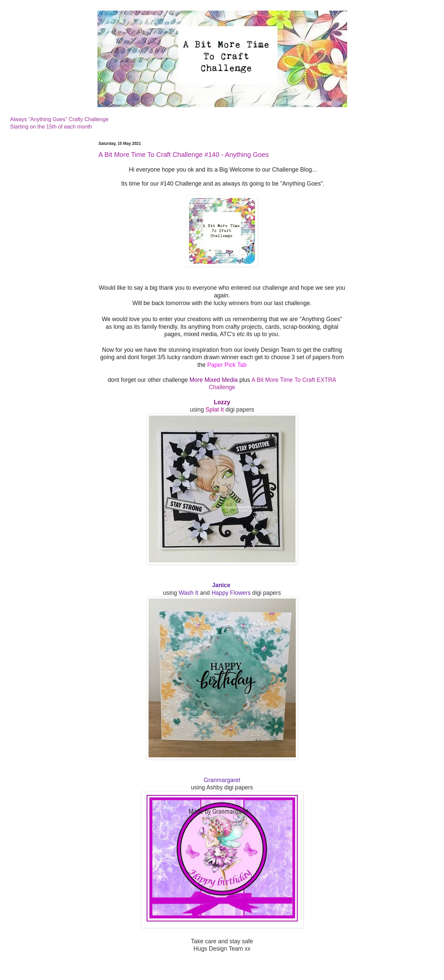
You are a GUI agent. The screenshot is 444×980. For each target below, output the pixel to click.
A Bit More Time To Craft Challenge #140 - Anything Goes (184, 155)
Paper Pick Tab (227, 365)
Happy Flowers (231, 593)
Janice (221, 585)
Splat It (215, 410)
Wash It (189, 593)
